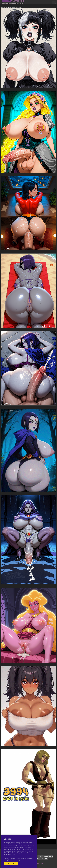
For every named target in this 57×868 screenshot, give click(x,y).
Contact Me (39, 863)
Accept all (11, 864)
